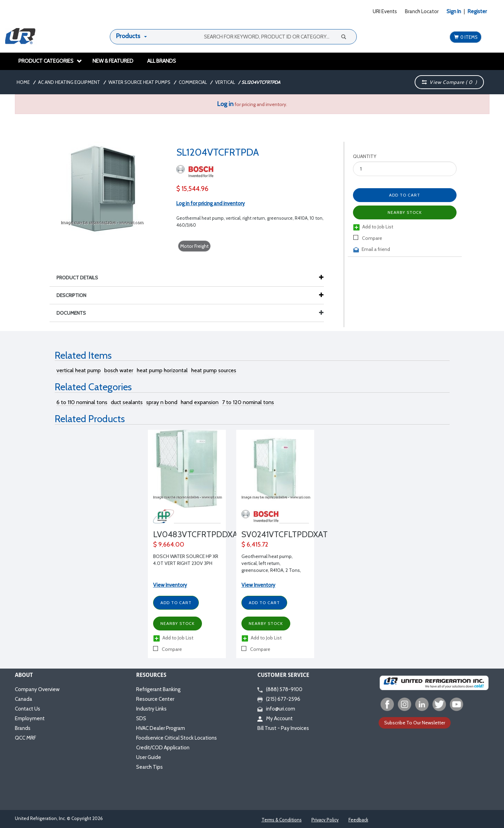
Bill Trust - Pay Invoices (283, 728)
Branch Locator (422, 11)
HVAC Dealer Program (161, 728)
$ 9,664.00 (169, 544)
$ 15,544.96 (192, 189)
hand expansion (200, 402)
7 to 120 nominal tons (248, 402)
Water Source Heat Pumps (139, 82)
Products (128, 36)
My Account (275, 718)
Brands (23, 728)
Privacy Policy (325, 820)
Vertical (225, 82)
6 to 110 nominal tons (82, 402)
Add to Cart (405, 195)
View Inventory (170, 585)
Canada (24, 699)
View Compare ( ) (450, 82)
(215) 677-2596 (279, 699)
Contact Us (28, 709)
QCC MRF (25, 738)
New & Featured (113, 61)
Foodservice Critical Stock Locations (176, 738)
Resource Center (155, 699)
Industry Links (151, 709)
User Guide (149, 757)
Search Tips (149, 767)
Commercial (193, 82)
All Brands (162, 61)
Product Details (81, 278)
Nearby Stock (405, 212)
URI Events (385, 11)
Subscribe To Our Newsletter (415, 723)
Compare (368, 238)
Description (75, 295)
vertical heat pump (79, 370)
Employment (30, 718)
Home (23, 82)
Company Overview (37, 689)
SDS (141, 718)
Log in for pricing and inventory (211, 203)
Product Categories (50, 61)
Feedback (358, 820)
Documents (190, 313)
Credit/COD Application (163, 748)
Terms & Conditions (282, 820)
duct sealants (127, 402)
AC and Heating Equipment (69, 82)
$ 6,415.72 (255, 544)
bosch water (119, 370)
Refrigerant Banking (158, 689)
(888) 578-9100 (280, 689)
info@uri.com (276, 709)
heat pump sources (214, 370)
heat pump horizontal (162, 370)
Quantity (365, 156)
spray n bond (162, 402)
